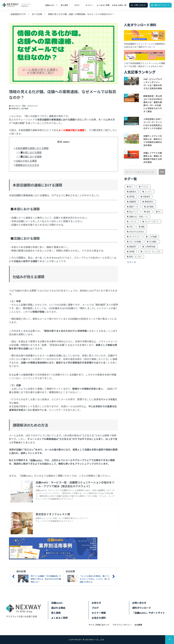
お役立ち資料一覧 (119, 5)
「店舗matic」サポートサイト (149, 613)
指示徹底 (25, 108)
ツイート (132, 262)
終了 (130, 187)
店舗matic (50, 5)
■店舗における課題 (31, 156)
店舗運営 (132, 202)
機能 (142, 226)
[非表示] (66, 142)
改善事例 (145, 197)
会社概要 (138, 625)
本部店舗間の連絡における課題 (32, 148)
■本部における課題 (31, 152)
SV (158, 212)
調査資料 (132, 246)
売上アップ (133, 212)
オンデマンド (133, 236)
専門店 (131, 197)
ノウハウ (132, 221)
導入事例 (64, 5)
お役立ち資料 (99, 618)
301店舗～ (152, 241)
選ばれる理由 (58, 608)
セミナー (89, 5)
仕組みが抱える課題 (26, 161)
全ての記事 (37, 14)
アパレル (144, 187)
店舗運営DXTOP (18, 14)
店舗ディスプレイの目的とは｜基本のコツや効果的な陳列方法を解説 (153, 141)
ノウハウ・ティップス (151, 251)
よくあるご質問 (103, 5)
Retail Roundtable (135, 231)
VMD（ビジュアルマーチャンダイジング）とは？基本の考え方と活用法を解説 (153, 84)
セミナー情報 (99, 613)
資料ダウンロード (162, 5)
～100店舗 (151, 236)
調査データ (133, 207)
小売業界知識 (149, 246)
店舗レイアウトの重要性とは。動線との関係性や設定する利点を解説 (153, 157)
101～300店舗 (134, 241)
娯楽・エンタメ (134, 256)
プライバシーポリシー (122, 625)
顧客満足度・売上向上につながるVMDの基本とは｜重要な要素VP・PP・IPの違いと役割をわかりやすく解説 (153, 104)
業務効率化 (16, 108)
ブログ (77, 5)
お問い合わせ (140, 5)
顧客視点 (132, 192)
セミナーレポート (151, 221)
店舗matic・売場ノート (137, 217)
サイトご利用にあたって (99, 625)
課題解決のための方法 (27, 165)
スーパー (147, 192)
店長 (147, 212)
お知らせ (96, 603)
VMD (130, 226)
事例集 (131, 251)
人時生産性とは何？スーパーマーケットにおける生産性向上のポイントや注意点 (153, 124)
